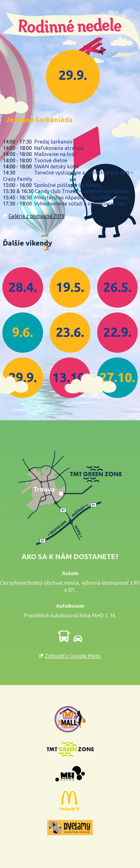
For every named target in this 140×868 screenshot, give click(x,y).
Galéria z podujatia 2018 (37, 216)
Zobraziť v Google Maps (73, 656)
